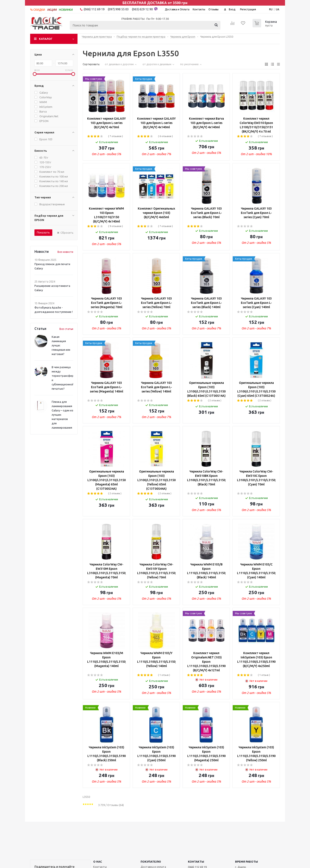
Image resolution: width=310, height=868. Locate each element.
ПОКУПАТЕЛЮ (151, 862)
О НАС (98, 862)
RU (271, 9)
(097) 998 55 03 (118, 9)
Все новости (65, 252)
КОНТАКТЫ (196, 862)
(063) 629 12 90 (145, 9)
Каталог (46, 39)
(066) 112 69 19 (94, 9)
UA (277, 9)
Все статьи (66, 329)
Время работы (246, 862)
